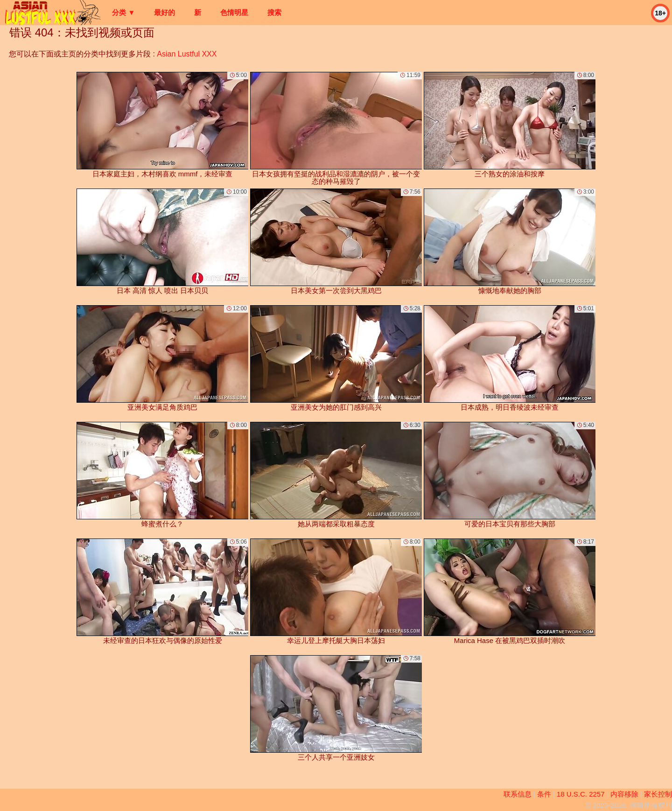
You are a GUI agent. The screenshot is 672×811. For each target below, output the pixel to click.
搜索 (274, 12)
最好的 (164, 12)
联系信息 (518, 794)
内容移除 (624, 794)
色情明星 (234, 12)
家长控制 (658, 794)
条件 (544, 794)
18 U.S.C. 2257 (581, 794)
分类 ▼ (123, 12)
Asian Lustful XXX (187, 54)
